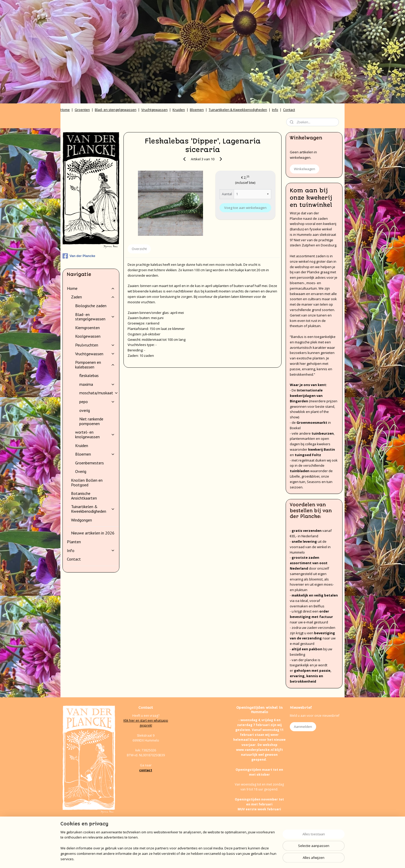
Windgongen (81, 520)
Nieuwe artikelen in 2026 (93, 533)
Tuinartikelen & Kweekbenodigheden (238, 110)
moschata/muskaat (99, 393)
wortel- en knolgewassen (95, 434)
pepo (97, 402)
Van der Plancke (79, 256)
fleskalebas (89, 375)
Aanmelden (303, 727)
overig (85, 410)
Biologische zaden (91, 306)
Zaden (93, 297)
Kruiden (179, 110)
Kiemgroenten (87, 328)
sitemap (185, 859)
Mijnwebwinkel (260, 859)
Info (275, 110)
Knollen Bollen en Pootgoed (87, 482)
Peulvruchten (95, 345)
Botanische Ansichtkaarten (84, 496)
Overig (81, 471)
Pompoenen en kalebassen (95, 365)
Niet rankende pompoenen (91, 421)
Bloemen (197, 110)
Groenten (82, 110)
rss (195, 859)
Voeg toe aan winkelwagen (245, 208)
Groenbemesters (89, 463)
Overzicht (139, 249)
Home (65, 110)
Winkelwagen (305, 169)
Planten (74, 542)
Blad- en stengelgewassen (116, 110)
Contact (289, 110)
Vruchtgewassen (154, 110)
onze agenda (274, 839)
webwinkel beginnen (215, 859)
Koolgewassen (88, 336)
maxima (97, 384)
